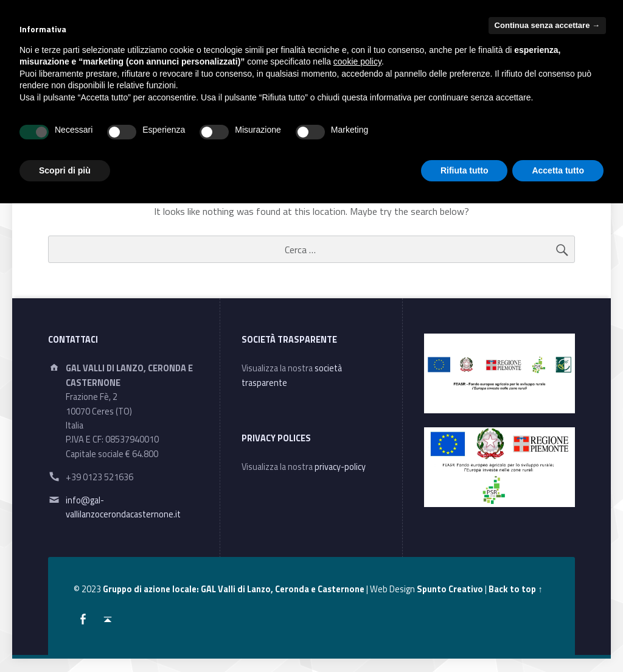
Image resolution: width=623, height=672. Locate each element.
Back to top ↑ (515, 589)
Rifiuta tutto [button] (465, 170)
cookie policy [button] (357, 61)
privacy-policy (340, 467)
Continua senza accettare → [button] (547, 25)
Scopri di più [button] (65, 170)
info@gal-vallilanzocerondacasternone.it (123, 507)
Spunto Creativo (450, 589)
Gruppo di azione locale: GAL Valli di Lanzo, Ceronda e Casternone (234, 589)
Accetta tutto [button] (558, 170)
